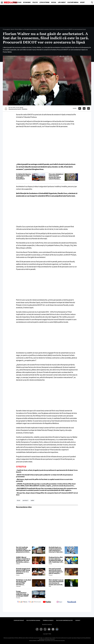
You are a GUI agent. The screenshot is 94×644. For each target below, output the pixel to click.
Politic (35, 2)
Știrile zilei (17, 2)
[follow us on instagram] (59, 602)
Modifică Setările (47, 625)
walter (32, 500)
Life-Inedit (62, 2)
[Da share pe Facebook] (80, 108)
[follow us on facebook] (72, 602)
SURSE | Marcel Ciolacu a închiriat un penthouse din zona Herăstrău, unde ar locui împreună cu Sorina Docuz (23, 560)
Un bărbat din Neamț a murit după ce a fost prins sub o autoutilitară (24, 176)
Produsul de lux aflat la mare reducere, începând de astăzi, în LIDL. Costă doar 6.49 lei (56, 560)
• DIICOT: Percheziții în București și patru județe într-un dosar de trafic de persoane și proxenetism (44, 476)
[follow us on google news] (22, 602)
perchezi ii (25, 500)
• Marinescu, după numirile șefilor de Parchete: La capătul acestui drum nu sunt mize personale (44, 480)
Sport (82, 2)
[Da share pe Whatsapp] (89, 108)
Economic (27, 2)
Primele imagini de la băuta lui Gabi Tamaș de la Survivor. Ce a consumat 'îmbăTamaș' (23, 571)
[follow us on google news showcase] (35, 602)
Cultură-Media (73, 2)
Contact (78, 620)
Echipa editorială (19, 620)
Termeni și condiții (48, 620)
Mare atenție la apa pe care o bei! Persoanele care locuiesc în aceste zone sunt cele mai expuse (56, 582)
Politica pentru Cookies (33, 620)
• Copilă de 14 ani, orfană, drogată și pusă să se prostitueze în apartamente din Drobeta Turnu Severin (47, 471)
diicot (19, 500)
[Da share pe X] (84, 108)
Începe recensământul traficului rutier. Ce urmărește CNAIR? (22, 594)
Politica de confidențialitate (64, 620)
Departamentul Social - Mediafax (18, 109)
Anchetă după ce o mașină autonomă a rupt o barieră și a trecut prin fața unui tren (56, 550)
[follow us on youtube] (47, 602)
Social (54, 2)
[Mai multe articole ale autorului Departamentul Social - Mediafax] (6, 108)
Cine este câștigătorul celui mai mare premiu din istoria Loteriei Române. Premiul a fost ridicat (56, 176)
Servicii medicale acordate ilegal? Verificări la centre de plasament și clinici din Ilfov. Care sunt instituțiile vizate (23, 550)
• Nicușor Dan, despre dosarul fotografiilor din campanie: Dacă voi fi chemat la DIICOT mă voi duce (47, 494)
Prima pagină (6, 29)
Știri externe (44, 2)
